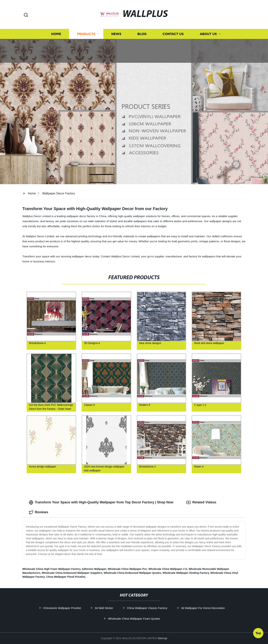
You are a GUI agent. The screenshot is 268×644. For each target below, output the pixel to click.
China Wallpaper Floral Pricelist (66, 577)
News (116, 34)
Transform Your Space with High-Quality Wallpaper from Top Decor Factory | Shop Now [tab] (101, 502)
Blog (142, 34)
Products (86, 34)
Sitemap (162, 638)
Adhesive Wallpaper (94, 569)
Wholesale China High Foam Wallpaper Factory (51, 569)
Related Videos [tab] (201, 502)
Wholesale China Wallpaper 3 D (168, 569)
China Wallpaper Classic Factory (147, 608)
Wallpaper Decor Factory (59, 193)
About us (208, 34)
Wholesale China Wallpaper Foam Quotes (134, 619)
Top (258, 633)
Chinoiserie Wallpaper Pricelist (62, 608)
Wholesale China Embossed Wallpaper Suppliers (72, 573)
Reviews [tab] (39, 512)
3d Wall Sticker (104, 608)
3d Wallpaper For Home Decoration (203, 608)
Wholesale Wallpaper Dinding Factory (186, 573)
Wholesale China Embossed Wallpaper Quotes (132, 573)
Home (56, 34)
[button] (26, 15)
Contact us (173, 34)
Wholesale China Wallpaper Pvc (127, 569)
